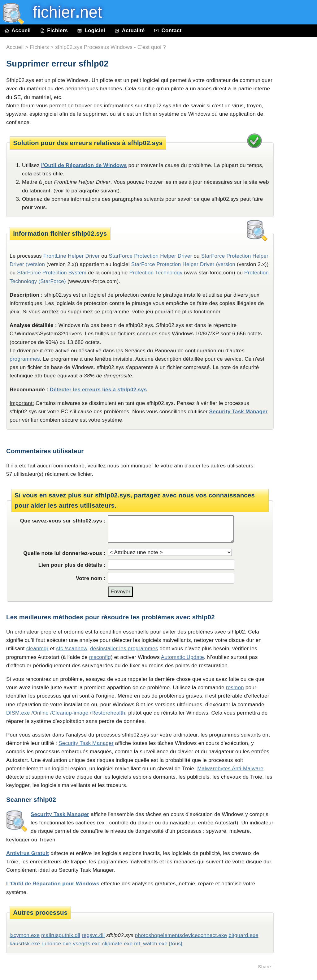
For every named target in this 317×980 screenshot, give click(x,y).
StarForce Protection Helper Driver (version (183, 264)
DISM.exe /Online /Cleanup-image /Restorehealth (66, 713)
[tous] (176, 944)
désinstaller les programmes (124, 649)
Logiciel (91, 30)
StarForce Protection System (52, 273)
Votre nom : (91, 578)
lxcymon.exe (25, 935)
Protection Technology (156, 273)
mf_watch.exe (151, 944)
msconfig (100, 657)
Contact (168, 30)
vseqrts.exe (87, 944)
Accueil (18, 30)
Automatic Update (182, 657)
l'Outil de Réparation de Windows (84, 165)
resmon (235, 688)
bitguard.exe (243, 935)
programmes (25, 359)
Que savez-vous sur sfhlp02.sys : (63, 521)
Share (264, 967)
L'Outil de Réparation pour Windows (53, 884)
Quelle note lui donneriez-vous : (64, 553)
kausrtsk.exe (25, 944)
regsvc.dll (93, 935)
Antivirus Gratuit (28, 853)
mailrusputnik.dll (61, 935)
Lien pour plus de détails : (72, 565)
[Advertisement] (298, 177)
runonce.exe (56, 944)
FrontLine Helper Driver (72, 256)
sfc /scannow (72, 649)
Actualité (129, 30)
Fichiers (54, 30)
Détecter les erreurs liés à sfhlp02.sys (98, 390)
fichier (63, 12)
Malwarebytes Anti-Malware (230, 769)
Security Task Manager (239, 412)
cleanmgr (37, 649)
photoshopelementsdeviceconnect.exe (181, 935)
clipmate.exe (117, 944)
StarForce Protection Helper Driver (151, 256)
